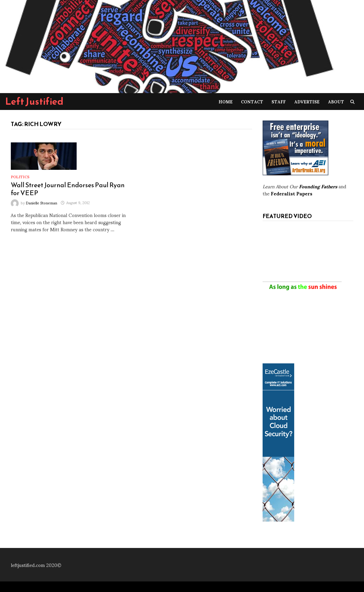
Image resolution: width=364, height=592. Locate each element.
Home (226, 101)
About (336, 101)
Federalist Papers (292, 193)
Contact (252, 101)
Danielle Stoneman (41, 202)
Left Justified (34, 101)
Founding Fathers (318, 186)
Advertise (307, 101)
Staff (279, 101)
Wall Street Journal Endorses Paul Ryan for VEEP (68, 189)
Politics (20, 177)
